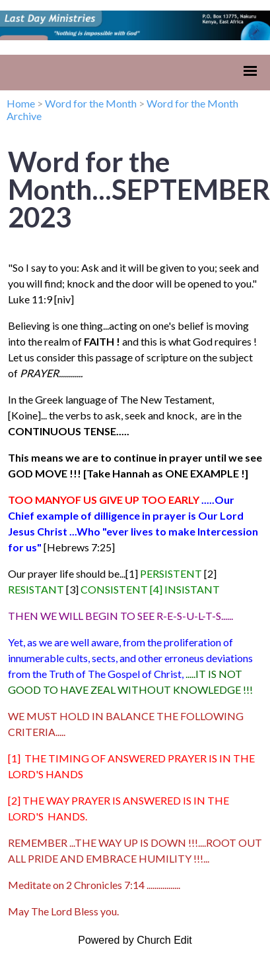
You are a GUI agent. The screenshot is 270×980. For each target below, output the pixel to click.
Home (21, 103)
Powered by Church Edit (135, 940)
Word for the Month (91, 103)
